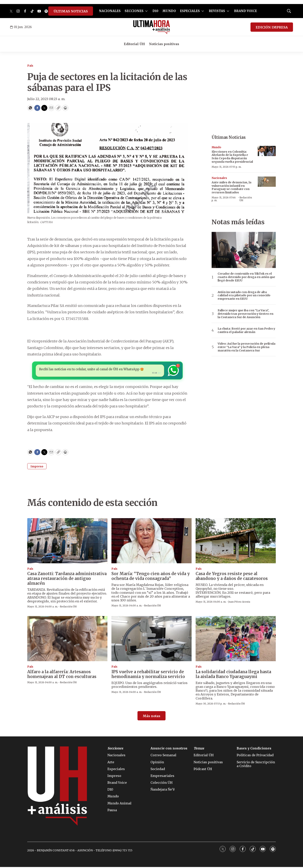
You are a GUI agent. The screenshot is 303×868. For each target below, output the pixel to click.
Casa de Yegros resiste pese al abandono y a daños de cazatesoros (232, 577)
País (30, 66)
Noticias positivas (164, 44)
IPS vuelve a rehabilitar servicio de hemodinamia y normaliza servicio (148, 675)
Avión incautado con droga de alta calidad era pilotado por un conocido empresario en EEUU (244, 295)
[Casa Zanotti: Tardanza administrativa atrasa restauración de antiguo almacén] (67, 542)
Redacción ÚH (246, 199)
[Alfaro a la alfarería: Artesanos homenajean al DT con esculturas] (67, 640)
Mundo (216, 147)
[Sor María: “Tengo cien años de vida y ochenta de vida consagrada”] (151, 542)
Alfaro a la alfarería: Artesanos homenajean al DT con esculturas (62, 675)
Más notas (151, 717)
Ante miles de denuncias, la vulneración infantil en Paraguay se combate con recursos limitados (231, 187)
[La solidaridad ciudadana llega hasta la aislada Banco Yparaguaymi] (236, 640)
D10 (155, 11)
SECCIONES (134, 11)
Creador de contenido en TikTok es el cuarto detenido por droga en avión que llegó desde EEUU (246, 277)
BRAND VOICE (245, 11)
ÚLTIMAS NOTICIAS (71, 11)
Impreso (37, 467)
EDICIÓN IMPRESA (272, 27)
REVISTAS (217, 11)
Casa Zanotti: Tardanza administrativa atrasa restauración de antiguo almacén (67, 579)
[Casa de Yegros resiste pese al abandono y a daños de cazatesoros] (236, 542)
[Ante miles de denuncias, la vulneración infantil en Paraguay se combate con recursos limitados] (267, 182)
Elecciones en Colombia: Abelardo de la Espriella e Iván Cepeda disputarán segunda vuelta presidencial (232, 157)
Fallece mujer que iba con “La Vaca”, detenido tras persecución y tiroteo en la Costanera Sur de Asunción (245, 314)
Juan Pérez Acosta (239, 603)
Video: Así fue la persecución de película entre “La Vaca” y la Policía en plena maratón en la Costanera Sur (246, 347)
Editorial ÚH (134, 44)
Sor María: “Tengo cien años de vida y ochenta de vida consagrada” (151, 577)
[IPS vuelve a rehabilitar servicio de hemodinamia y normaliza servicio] (151, 640)
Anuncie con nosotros (169, 749)
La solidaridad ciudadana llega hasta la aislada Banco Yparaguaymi (233, 675)
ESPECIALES (190, 11)
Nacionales (219, 178)
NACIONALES (110, 11)
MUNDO (169, 11)
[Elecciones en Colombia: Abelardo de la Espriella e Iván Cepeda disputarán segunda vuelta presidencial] (267, 151)
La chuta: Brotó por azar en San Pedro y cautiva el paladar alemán (246, 330)
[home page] (152, 27)
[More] (146, 11)
